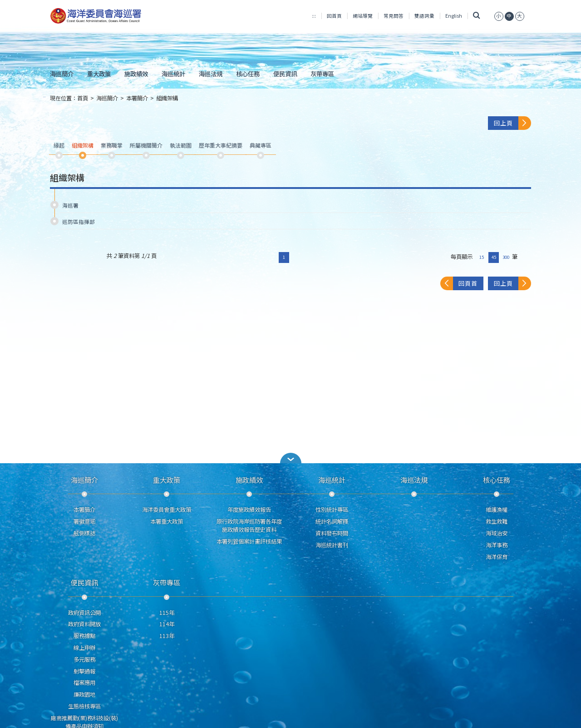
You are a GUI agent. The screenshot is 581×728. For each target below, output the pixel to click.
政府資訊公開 (84, 613)
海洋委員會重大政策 (167, 510)
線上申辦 (84, 648)
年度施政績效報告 (249, 510)
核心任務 (248, 74)
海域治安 (497, 533)
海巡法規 (211, 74)
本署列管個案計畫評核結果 (249, 541)
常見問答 (394, 16)
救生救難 (497, 521)
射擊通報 (84, 671)
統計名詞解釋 (332, 521)
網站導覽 (363, 16)
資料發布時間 (332, 533)
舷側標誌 (84, 533)
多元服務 (84, 659)
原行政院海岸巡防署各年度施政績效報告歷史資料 (249, 525)
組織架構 (167, 98)
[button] (290, 458)
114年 (167, 624)
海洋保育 (497, 557)
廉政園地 (84, 694)
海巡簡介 (62, 74)
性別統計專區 (332, 510)
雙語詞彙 (424, 16)
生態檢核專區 (84, 706)
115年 (167, 613)
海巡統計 (173, 74)
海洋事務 (497, 545)
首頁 (83, 98)
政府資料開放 (84, 624)
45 (494, 257)
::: (314, 16)
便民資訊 (285, 74)
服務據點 (84, 636)
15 (482, 257)
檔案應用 (84, 683)
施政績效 (136, 74)
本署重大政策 (167, 521)
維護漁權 (497, 510)
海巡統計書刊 (332, 545)
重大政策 (99, 74)
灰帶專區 (322, 74)
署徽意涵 (84, 521)
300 (506, 257)
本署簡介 (137, 98)
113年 (167, 636)
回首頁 (334, 16)
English (454, 16)
